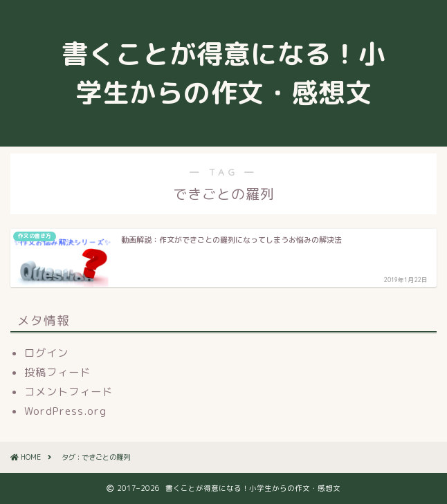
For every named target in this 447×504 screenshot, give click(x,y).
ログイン (46, 353)
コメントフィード (69, 392)
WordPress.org (65, 411)
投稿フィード (57, 372)
